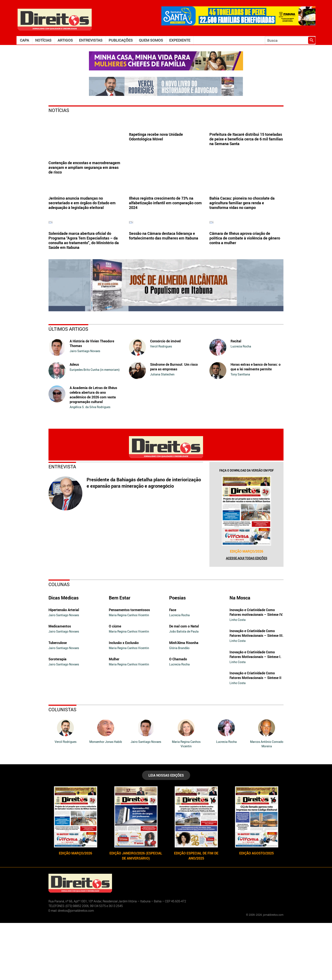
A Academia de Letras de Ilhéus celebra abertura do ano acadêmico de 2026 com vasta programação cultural (93, 452)
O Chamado (178, 716)
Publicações (121, 40)
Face (173, 667)
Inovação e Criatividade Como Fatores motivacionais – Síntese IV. (256, 669)
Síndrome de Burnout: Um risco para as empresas (174, 424)
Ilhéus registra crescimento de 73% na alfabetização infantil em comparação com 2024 (165, 231)
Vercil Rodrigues (161, 403)
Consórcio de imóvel (165, 398)
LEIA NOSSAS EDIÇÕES (166, 832)
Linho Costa (238, 677)
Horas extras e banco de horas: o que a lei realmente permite (256, 424)
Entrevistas (91, 40)
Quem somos (151, 40)
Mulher (114, 716)
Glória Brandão (179, 705)
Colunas (59, 641)
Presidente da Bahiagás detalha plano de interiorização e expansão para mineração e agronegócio (144, 540)
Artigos (65, 40)
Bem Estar (120, 655)
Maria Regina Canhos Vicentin (129, 672)
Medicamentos (60, 683)
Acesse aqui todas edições (247, 615)
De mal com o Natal (184, 683)
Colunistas (62, 766)
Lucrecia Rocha (241, 403)
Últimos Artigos (68, 386)
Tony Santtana (240, 431)
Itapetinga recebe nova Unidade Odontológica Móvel (156, 165)
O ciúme (115, 683)
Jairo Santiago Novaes (85, 408)
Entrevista (62, 524)
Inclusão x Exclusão (124, 700)
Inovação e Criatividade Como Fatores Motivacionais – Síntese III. (257, 690)
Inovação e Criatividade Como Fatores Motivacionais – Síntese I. (255, 711)
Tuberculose (58, 700)
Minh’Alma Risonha (184, 700)
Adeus (74, 421)
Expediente (180, 40)
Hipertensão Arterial (64, 667)
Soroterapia (57, 716)
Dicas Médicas (64, 655)
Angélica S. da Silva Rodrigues (90, 464)
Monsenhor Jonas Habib (106, 799)
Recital (236, 398)
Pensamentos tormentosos (129, 667)
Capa (24, 40)
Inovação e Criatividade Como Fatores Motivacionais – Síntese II (255, 732)
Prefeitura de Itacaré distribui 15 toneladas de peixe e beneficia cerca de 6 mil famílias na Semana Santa (246, 167)
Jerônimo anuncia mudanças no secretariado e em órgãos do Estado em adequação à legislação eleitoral (82, 231)
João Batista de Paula (184, 688)
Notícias (43, 40)
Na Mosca (240, 655)
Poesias (177, 655)
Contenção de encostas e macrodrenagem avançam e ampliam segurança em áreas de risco (84, 167)
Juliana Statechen (162, 431)
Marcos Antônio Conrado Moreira (267, 801)
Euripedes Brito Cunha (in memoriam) (95, 427)
